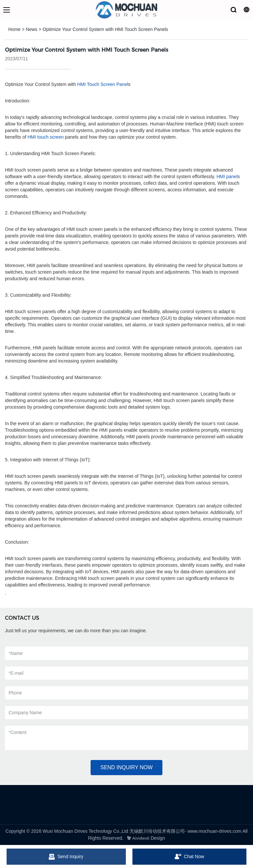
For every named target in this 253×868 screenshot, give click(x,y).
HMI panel (227, 176)
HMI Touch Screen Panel (103, 84)
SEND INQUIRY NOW (127, 767)
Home (14, 29)
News (31, 29)
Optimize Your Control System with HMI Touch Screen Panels (105, 29)
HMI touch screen (46, 137)
